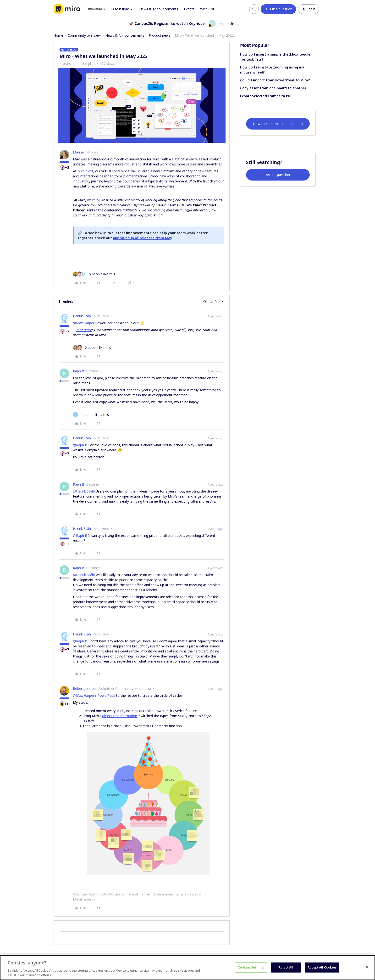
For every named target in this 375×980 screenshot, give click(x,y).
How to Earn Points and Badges (278, 124)
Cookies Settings (251, 967)
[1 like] (91, 415)
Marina (78, 152)
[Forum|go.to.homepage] (80, 9)
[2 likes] (92, 348)
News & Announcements (159, 9)
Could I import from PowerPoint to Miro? (275, 80)
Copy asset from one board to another (273, 88)
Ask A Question (278, 175)
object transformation (120, 716)
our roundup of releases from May (142, 238)
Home (58, 35)
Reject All (286, 967)
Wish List (207, 9)
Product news (160, 35)
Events (189, 9)
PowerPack (84, 330)
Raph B (79, 371)
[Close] (367, 967)
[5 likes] (94, 274)
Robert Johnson (85, 688)
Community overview (84, 35)
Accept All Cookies (322, 967)
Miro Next (85, 171)
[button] (278, 9)
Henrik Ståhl (82, 316)
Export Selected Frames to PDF (266, 96)
